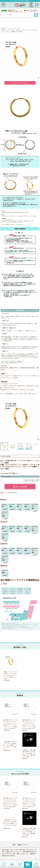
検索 (36, 15)
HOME (3, 28)
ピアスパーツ (9, 28)
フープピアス (17, 28)
